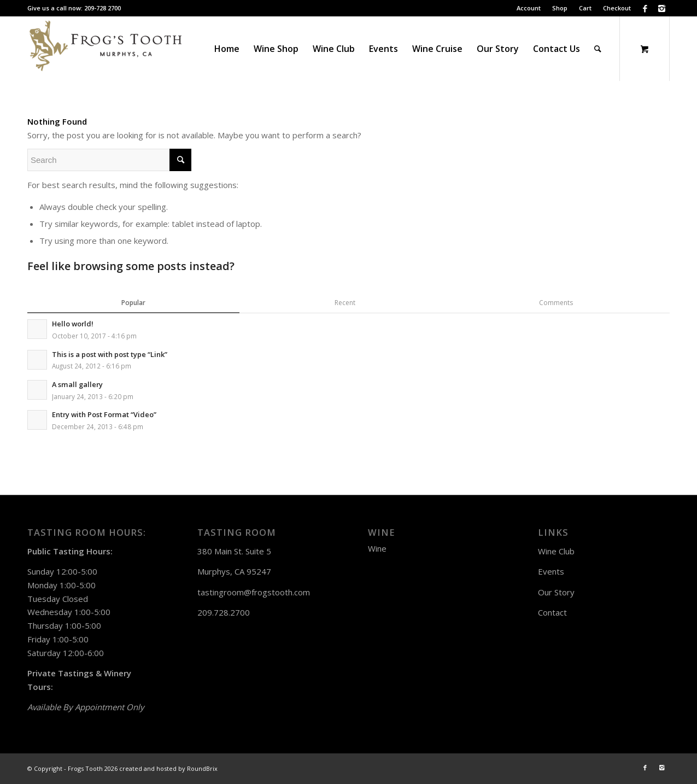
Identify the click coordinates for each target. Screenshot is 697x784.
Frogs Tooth (85, 768)
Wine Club (556, 551)
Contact (552, 612)
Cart (585, 8)
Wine (377, 548)
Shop (560, 8)
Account (529, 8)
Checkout (617, 8)
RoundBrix (202, 768)
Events (551, 571)
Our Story (556, 592)
